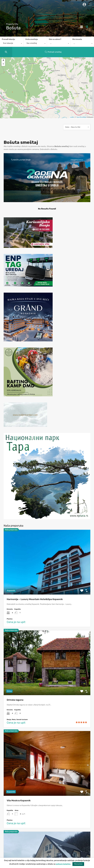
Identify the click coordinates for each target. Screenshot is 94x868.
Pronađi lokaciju (8, 39)
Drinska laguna (15, 700)
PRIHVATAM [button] (78, 864)
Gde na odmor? (55, 39)
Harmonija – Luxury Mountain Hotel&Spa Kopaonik (35, 599)
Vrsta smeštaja (32, 39)
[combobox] (12, 44)
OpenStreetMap (81, 117)
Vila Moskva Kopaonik (19, 800)
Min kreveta (77, 39)
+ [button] (3, 61)
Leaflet (72, 117)
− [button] (3, 64)
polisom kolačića (63, 864)
